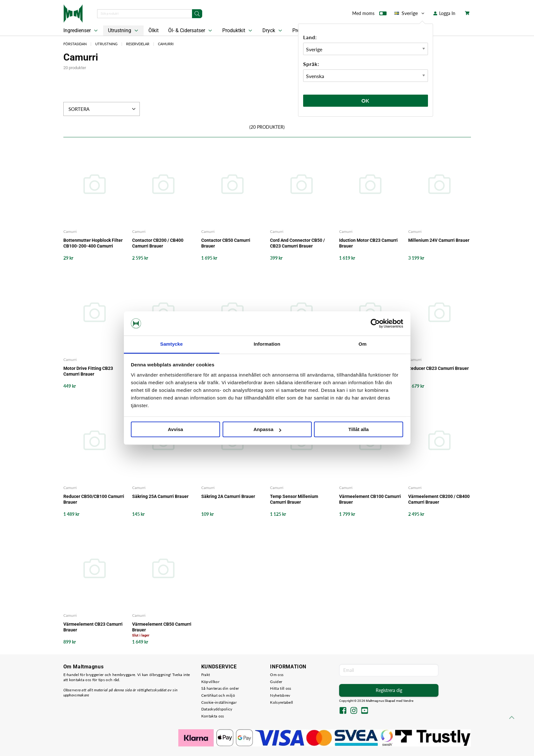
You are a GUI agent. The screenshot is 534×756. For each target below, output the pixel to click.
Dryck (273, 31)
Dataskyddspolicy (217, 709)
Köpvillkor (210, 682)
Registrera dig (389, 690)
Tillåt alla (359, 430)
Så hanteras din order (220, 688)
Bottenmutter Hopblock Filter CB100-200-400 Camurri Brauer (93, 243)
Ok (366, 101)
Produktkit (238, 31)
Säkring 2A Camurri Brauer (228, 496)
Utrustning (124, 31)
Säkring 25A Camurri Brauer (160, 496)
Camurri (166, 44)
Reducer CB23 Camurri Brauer (438, 368)
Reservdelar (138, 44)
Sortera (103, 109)
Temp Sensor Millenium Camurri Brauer (294, 499)
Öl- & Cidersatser (191, 31)
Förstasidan (75, 44)
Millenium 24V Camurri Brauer (439, 240)
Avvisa (175, 430)
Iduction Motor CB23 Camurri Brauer (368, 243)
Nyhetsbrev (280, 695)
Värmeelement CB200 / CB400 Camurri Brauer (439, 499)
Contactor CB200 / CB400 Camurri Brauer (158, 243)
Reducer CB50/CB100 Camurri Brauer (94, 499)
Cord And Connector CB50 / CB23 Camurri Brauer (297, 243)
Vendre (408, 701)
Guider (276, 682)
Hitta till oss (281, 688)
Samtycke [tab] (171, 344)
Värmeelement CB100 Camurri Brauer (370, 499)
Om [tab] (363, 344)
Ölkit (153, 30)
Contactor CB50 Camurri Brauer (226, 243)
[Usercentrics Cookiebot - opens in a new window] (375, 323)
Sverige (410, 13)
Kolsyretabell (281, 702)
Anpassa (267, 430)
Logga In (444, 13)
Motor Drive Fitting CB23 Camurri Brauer (88, 371)
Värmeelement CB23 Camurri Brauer (93, 627)
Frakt (206, 675)
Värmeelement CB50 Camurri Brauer (162, 627)
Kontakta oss (213, 716)
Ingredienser (81, 31)
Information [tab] (267, 344)
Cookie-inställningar (219, 702)
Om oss (277, 675)
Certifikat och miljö (218, 695)
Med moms (369, 15)
